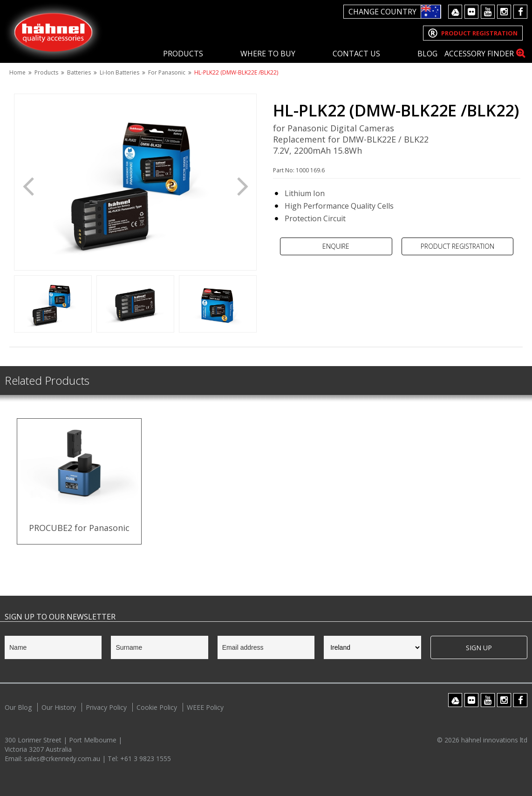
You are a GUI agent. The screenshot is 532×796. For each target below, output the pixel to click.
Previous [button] (28, 185)
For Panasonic (167, 72)
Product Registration (457, 246)
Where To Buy (268, 54)
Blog (427, 54)
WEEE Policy (205, 707)
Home (17, 72)
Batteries (79, 72)
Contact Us (356, 54)
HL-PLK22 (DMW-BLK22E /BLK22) (236, 72)
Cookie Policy (157, 707)
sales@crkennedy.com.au (63, 759)
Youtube (488, 12)
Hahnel (54, 31)
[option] (135, 182)
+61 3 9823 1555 (146, 759)
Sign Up (479, 648)
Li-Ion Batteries (119, 72)
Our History (59, 707)
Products (183, 54)
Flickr (471, 12)
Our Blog (18, 707)
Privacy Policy (106, 707)
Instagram (504, 12)
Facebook (520, 12)
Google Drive (455, 12)
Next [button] (243, 185)
